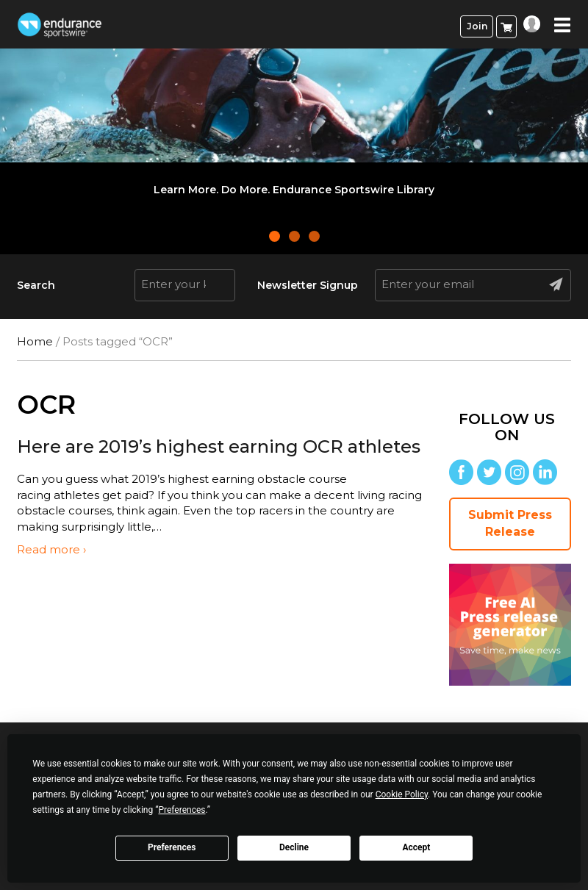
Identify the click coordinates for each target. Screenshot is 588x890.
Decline (294, 847)
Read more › (51, 549)
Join (477, 26)
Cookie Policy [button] (402, 794)
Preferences (172, 847)
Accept (416, 847)
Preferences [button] (182, 810)
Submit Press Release (510, 523)
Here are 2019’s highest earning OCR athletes (219, 446)
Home (35, 341)
